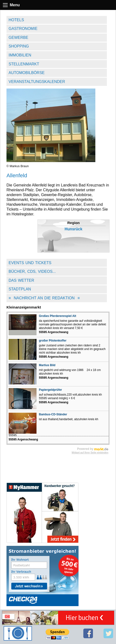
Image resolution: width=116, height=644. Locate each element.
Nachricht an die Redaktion (44, 298)
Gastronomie (23, 29)
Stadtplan (20, 289)
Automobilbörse (27, 73)
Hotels (16, 20)
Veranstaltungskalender (37, 82)
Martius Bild (47, 365)
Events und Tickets (30, 263)
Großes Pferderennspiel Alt (58, 316)
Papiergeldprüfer (50, 390)
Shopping (19, 46)
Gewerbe (18, 38)
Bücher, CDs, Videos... (32, 271)
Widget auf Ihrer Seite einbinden (90, 453)
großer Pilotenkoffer (53, 341)
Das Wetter (21, 280)
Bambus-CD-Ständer (53, 414)
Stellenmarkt (24, 64)
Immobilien (20, 55)
